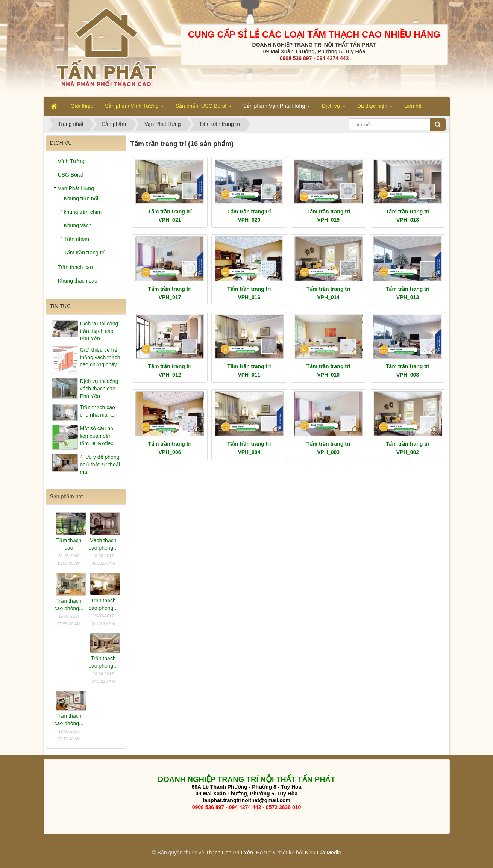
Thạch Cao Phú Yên (229, 853)
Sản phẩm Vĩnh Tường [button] (134, 108)
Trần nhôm (77, 239)
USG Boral (71, 175)
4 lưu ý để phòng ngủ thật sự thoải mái (100, 464)
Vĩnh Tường (72, 161)
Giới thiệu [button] (82, 106)
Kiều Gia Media (323, 853)
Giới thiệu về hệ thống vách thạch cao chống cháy (100, 357)
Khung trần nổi (81, 198)
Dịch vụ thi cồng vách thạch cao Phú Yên (99, 389)
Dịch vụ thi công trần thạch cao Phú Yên (99, 331)
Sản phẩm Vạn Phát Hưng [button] (277, 108)
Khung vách (78, 225)
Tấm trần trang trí (84, 253)
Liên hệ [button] (413, 106)
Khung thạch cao (78, 281)
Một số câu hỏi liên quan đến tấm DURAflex (97, 436)
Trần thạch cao (75, 267)
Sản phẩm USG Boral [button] (204, 108)
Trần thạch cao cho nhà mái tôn (99, 411)
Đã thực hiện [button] (375, 108)
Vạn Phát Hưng (76, 188)
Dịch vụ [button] (334, 108)
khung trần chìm (83, 212)
